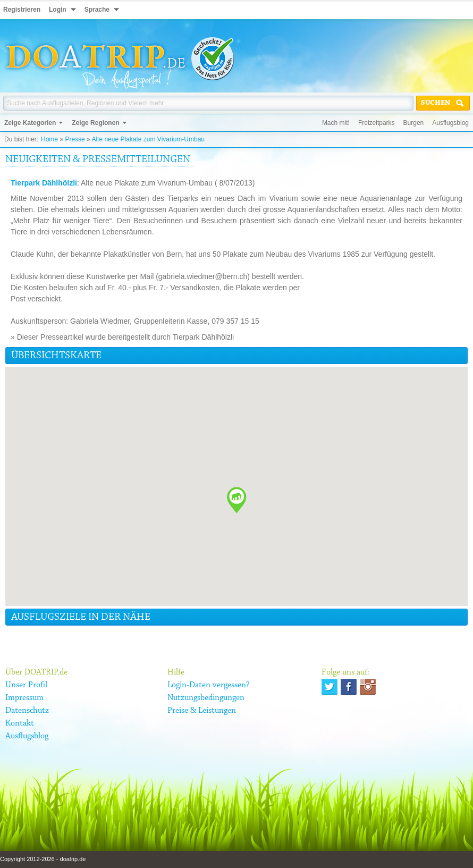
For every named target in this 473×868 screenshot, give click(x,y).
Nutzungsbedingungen (206, 698)
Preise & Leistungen (202, 711)
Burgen (414, 123)
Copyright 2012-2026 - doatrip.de (43, 859)
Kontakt (20, 723)
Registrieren (22, 10)
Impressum (24, 698)
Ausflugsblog (450, 123)
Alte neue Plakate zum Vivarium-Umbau (148, 139)
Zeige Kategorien (30, 123)
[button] (236, 500)
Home (49, 139)
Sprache (97, 10)
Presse (75, 139)
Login (58, 10)
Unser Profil (26, 685)
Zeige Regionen (95, 123)
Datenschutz (27, 711)
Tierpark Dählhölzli (44, 183)
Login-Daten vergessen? (209, 685)
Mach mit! (336, 123)
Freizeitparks (377, 123)
